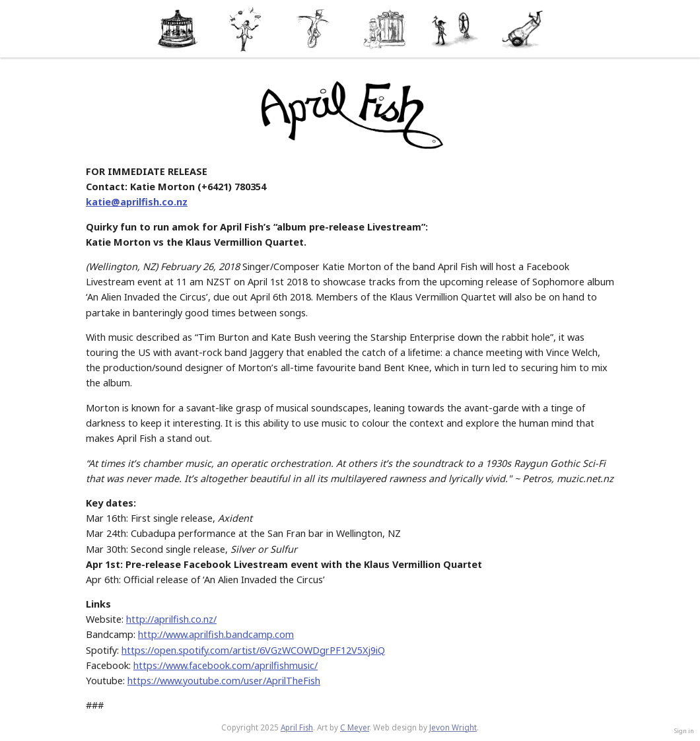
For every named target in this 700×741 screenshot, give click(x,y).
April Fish (297, 727)
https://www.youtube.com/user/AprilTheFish (224, 681)
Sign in (684, 731)
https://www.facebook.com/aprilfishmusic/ (226, 665)
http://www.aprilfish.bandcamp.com (216, 634)
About (177, 29)
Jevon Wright (453, 727)
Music (315, 29)
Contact (523, 29)
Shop (454, 29)
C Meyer (355, 727)
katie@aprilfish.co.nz (137, 202)
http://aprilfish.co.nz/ (171, 619)
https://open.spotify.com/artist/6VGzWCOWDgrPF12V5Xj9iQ (253, 650)
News (246, 29)
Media (385, 29)
